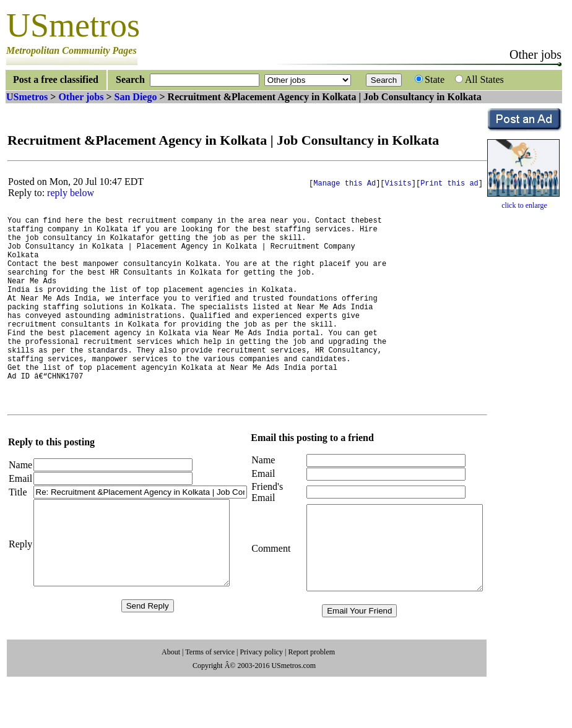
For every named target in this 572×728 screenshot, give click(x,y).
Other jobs (81, 97)
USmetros (27, 97)
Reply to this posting (51, 475)
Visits (398, 184)
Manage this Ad (344, 184)
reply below (71, 193)
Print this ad (449, 184)
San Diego (136, 97)
